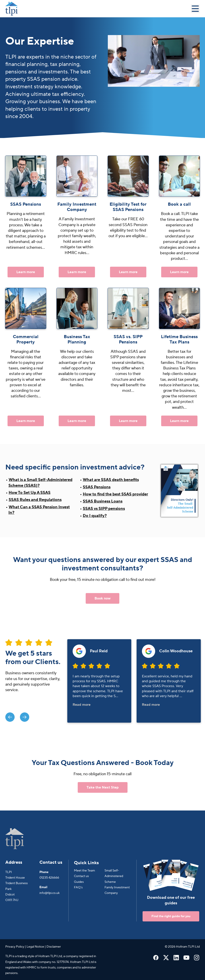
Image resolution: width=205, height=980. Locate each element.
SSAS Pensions (97, 487)
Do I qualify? (95, 516)
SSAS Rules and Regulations (35, 500)
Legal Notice (35, 947)
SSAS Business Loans (103, 501)
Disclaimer (54, 947)
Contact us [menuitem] (81, 876)
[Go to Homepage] (98, 9)
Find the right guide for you (171, 916)
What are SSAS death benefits (111, 480)
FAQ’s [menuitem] (78, 887)
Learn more (26, 272)
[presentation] (10, 717)
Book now (102, 598)
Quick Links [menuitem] (86, 863)
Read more (82, 705)
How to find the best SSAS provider (115, 494)
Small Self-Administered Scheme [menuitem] (114, 876)
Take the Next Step (103, 787)
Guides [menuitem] (79, 882)
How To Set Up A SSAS (30, 493)
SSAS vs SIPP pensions (104, 509)
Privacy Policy (15, 947)
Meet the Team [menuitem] (84, 871)
